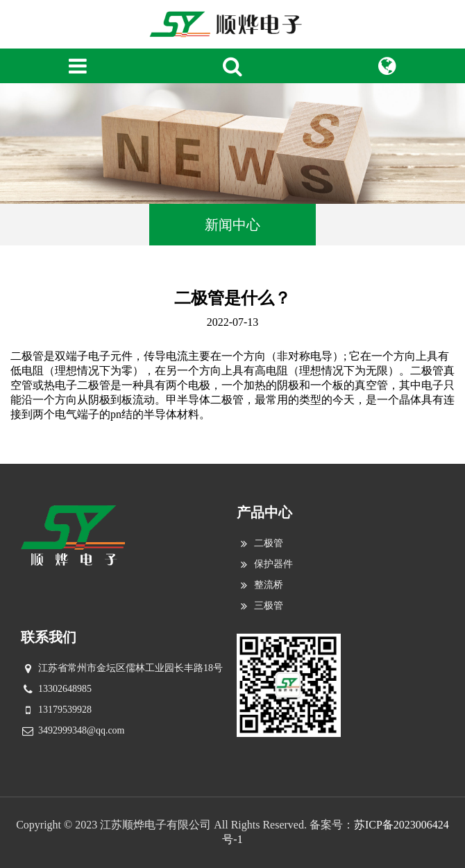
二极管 (269, 543)
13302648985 (65, 689)
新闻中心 (232, 225)
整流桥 (269, 585)
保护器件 (273, 564)
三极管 (269, 606)
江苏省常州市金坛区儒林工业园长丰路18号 (130, 668)
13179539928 (65, 710)
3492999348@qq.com (82, 730)
